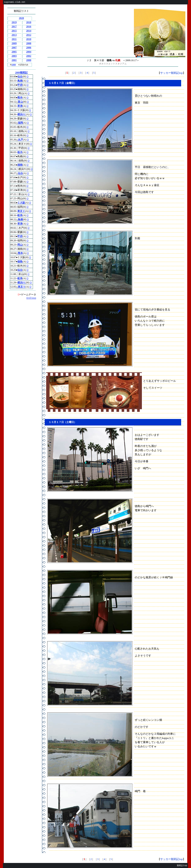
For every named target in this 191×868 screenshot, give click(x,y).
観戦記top (182, 866)
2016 (29, 26)
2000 (29, 60)
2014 (29, 31)
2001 (14, 60)
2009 (14, 43)
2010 (29, 39)
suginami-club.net (15, 2)
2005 (14, 52)
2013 (14, 35)
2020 (21, 18)
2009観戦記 (21, 73)
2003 (14, 56)
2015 (14, 31)
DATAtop (31, 298)
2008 (29, 43)
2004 (29, 52)
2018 (29, 22)
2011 (14, 39)
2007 (14, 48)
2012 (29, 35)
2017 (14, 26)
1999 (14, 65)
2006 (29, 48)
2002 (29, 56)
